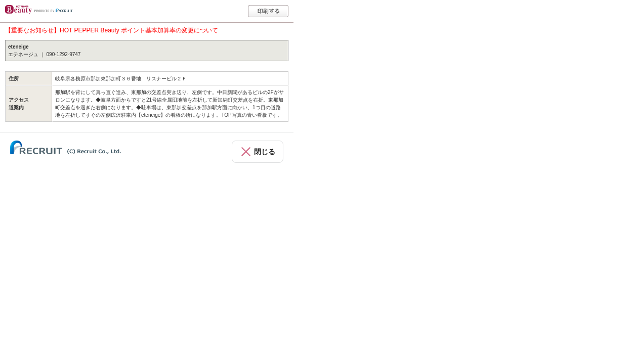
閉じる (265, 152)
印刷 (268, 11)
